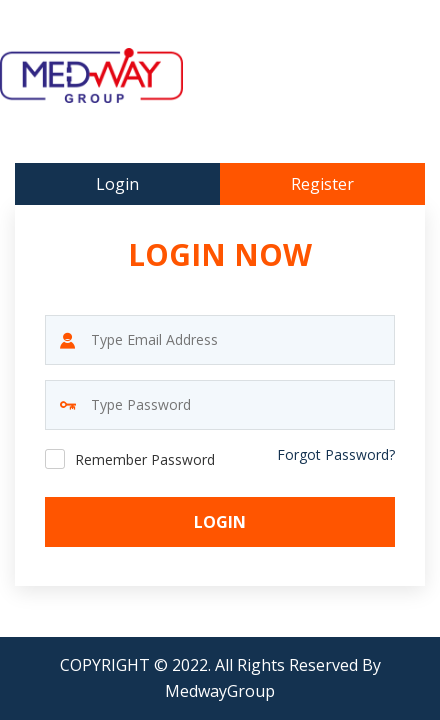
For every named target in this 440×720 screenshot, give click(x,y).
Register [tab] (322, 184)
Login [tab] (117, 184)
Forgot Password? (336, 454)
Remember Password (145, 459)
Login (220, 522)
